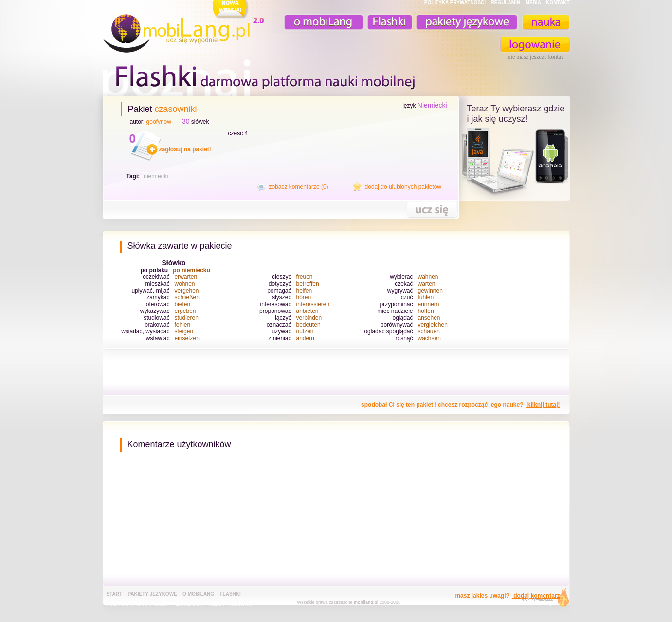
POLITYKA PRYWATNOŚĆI (455, 3)
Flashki (230, 594)
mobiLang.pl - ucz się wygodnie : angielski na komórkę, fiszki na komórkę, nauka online (185, 28)
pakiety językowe (466, 22)
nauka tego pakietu (432, 210)
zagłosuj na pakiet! (185, 149)
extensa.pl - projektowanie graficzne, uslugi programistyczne (542, 599)
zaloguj (535, 45)
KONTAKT (558, 3)
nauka (545, 22)
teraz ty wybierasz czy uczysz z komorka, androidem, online (515, 162)
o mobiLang (318, 22)
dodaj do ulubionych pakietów (403, 187)
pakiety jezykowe (152, 594)
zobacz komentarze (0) (299, 187)
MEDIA (533, 3)
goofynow (159, 122)
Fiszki (388, 22)
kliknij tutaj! (543, 405)
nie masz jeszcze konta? (536, 57)
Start (115, 594)
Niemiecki (432, 105)
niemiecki (156, 176)
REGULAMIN (506, 3)
